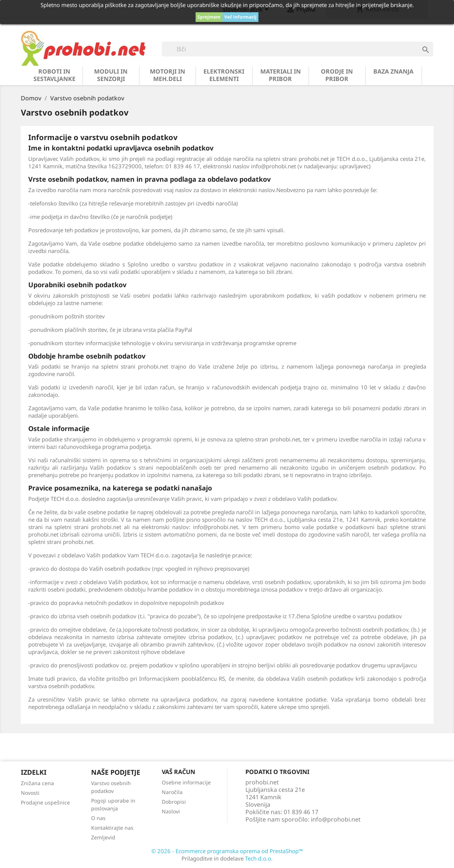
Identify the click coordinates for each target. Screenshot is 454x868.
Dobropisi (174, 802)
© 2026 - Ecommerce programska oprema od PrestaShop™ (227, 851)
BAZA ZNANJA (393, 71)
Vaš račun (178, 772)
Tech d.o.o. (259, 858)
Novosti (30, 793)
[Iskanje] (297, 49)
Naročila (172, 792)
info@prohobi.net (336, 819)
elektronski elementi (224, 75)
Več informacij (240, 17)
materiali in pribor (281, 75)
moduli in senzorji (111, 75)
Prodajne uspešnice (45, 802)
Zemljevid (103, 837)
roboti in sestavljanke (54, 75)
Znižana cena (37, 783)
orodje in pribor (337, 75)
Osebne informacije (186, 782)
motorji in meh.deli (168, 75)
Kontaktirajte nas (112, 828)
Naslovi (171, 811)
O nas (98, 818)
